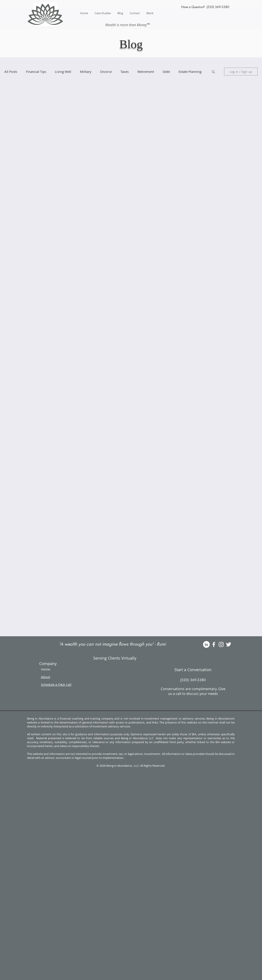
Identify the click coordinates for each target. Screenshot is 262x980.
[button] (213, 72)
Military (86, 72)
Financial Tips (36, 72)
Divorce (106, 72)
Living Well (63, 72)
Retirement (146, 72)
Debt (166, 72)
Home (46, 669)
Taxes (125, 72)
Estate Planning (190, 72)
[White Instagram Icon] (221, 644)
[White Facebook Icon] (214, 644)
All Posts (11, 72)
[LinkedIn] (206, 644)
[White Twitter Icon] (229, 644)
